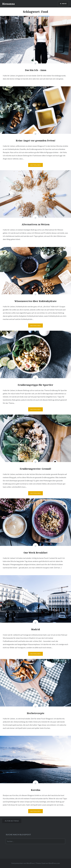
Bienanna (8, 4)
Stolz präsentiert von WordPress (23, 863)
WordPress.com (54, 863)
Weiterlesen (35, 165)
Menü (64, 4)
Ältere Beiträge (12, 821)
